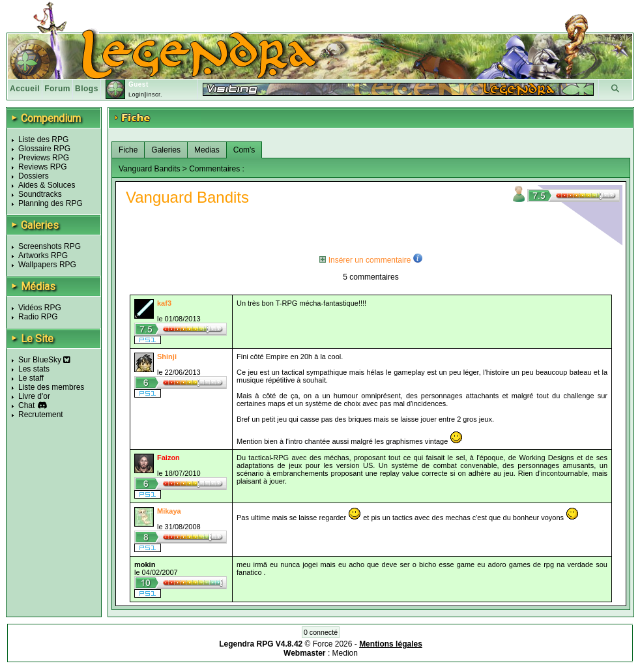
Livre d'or (34, 396)
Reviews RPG (43, 167)
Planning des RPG (51, 203)
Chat (26, 405)
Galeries (166, 150)
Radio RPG (38, 317)
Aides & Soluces (47, 185)
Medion (345, 653)
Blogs (87, 89)
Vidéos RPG (40, 308)
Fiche (128, 150)
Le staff (31, 378)
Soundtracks (40, 194)
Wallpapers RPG (47, 265)
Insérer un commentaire (365, 260)
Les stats (34, 369)
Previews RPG (44, 158)
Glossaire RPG (44, 149)
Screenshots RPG (50, 246)
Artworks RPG (43, 256)
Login (137, 95)
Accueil (25, 89)
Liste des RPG (43, 139)
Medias (207, 150)
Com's (244, 150)
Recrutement (41, 415)
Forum (57, 89)
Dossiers (34, 176)
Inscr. (154, 95)
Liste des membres (51, 387)
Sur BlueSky (44, 360)
